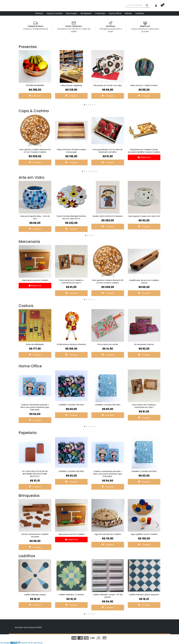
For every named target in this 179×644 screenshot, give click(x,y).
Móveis (128, 13)
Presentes (100, 13)
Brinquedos (86, 13)
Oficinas (39, 13)
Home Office (115, 13)
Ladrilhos (140, 13)
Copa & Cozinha (54, 13)
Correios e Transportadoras (36, 29)
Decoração (71, 13)
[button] (85, 105)
